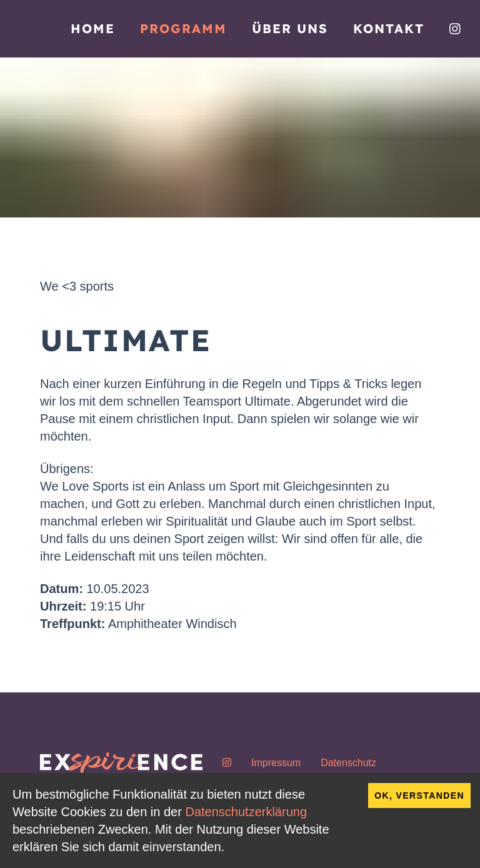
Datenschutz (348, 763)
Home (93, 28)
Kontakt (389, 28)
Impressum (276, 763)
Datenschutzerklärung (246, 812)
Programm (183, 28)
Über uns (290, 28)
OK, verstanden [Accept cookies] (419, 796)
